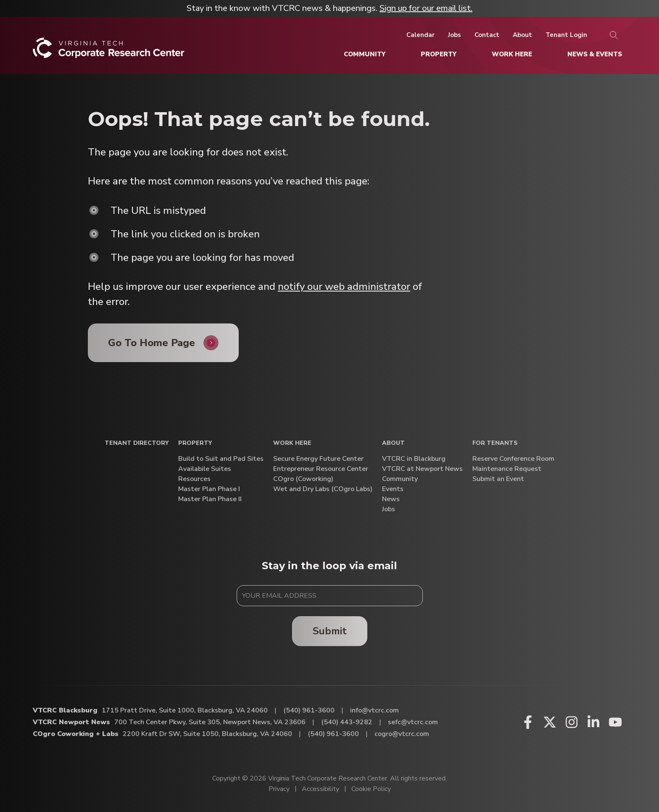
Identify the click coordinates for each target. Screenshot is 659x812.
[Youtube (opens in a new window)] (615, 722)
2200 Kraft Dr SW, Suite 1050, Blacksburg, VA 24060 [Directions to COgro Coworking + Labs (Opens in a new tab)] (207, 734)
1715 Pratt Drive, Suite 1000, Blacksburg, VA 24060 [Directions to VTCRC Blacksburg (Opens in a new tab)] (185, 710)
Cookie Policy (371, 789)
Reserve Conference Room (513, 459)
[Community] (365, 54)
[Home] (109, 51)
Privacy (279, 789)
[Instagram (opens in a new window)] (572, 722)
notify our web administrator (344, 286)
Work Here (292, 443)
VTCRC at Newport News (422, 469)
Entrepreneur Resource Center (321, 469)
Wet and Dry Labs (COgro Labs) (323, 489)
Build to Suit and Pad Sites (221, 459)
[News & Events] (595, 54)
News (391, 499)
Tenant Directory (137, 443)
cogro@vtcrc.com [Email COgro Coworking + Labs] (402, 734)
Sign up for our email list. (426, 8)
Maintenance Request (507, 469)
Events (393, 489)
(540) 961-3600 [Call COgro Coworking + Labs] (333, 734)
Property (195, 443)
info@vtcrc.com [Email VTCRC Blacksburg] (374, 710)
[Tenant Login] (566, 35)
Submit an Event (498, 479)
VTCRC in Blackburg (414, 459)
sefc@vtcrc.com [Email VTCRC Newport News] (413, 722)
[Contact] (487, 35)
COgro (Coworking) (303, 479)
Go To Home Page (152, 343)
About (393, 443)
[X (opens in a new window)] (550, 722)
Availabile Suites (205, 469)
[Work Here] (512, 54)
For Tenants (495, 443)
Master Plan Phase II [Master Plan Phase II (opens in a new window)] (210, 499)
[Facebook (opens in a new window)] (528, 722)
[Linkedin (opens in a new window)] (593, 722)
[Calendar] (420, 35)
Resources (194, 479)
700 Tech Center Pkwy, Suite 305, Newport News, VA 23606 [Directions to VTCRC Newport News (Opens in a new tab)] (210, 722)
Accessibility (320, 789)
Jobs (389, 509)
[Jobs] (455, 35)
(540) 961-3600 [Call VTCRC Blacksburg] (309, 710)
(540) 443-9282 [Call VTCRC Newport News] (347, 722)
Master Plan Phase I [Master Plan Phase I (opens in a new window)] (209, 489)
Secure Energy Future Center (318, 459)
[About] (522, 35)
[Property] (439, 54)
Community (400, 479)
